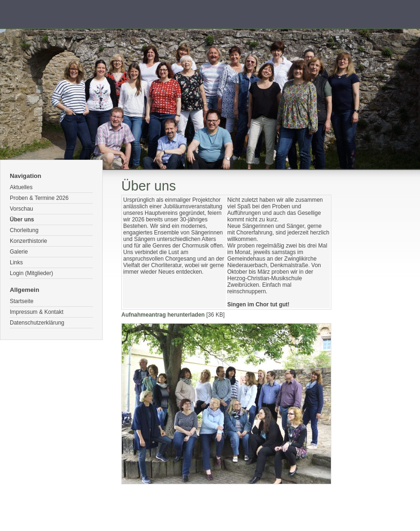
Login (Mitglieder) (31, 273)
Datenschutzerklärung (37, 323)
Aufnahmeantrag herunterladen (163, 315)
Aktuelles (21, 187)
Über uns (22, 219)
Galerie (19, 252)
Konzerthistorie (28, 241)
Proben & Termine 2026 (39, 198)
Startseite (22, 301)
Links (16, 262)
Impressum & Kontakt (37, 312)
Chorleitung (24, 230)
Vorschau (21, 209)
